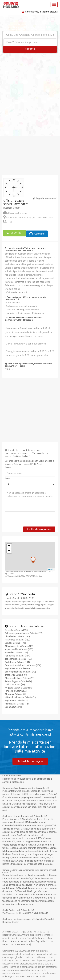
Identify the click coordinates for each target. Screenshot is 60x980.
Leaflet (51, 569)
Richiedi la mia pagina (30, 761)
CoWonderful (24, 835)
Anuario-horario (10, 938)
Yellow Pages (26, 938)
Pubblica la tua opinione (39, 529)
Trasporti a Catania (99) (16, 675)
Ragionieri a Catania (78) (17, 701)
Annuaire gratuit (10, 932)
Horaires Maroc (44, 935)
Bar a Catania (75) (13, 707)
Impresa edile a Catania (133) (19, 649)
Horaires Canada (11, 935)
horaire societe (22, 944)
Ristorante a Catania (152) (17, 640)
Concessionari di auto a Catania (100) (23, 665)
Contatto (42, 976)
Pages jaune (26, 932)
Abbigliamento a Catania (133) (20, 646)
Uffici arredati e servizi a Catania (40, 794)
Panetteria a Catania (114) (17, 656)
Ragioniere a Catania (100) (18, 668)
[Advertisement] (30, 85)
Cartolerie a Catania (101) (17, 662)
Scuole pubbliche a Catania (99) (20, 672)
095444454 (14, 233)
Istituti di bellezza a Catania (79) (21, 697)
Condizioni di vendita (25, 976)
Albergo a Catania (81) (16, 694)
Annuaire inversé (19, 941)
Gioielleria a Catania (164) (17, 636)
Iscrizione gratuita (49, 12)
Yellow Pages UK (37, 941)
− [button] (9, 551)
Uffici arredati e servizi (15, 213)
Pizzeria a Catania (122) (16, 652)
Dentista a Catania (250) (17, 630)
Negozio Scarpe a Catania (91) (20, 688)
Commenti (37, 234)
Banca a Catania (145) (15, 643)
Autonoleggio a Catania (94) (18, 681)
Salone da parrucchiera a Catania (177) (24, 633)
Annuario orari (27, 935)
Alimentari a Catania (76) (17, 704)
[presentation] (29, 520)
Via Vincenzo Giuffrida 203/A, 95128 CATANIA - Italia (28, 217)
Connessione (32, 12)
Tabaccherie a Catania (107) (18, 659)
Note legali (8, 976)
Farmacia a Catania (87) (16, 691)
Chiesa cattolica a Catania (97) (20, 678)
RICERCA (30, 49)
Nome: (8, 467)
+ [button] (9, 546)
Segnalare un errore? (45, 198)
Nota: (8, 478)
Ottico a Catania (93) (15, 684)
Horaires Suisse (41, 932)
